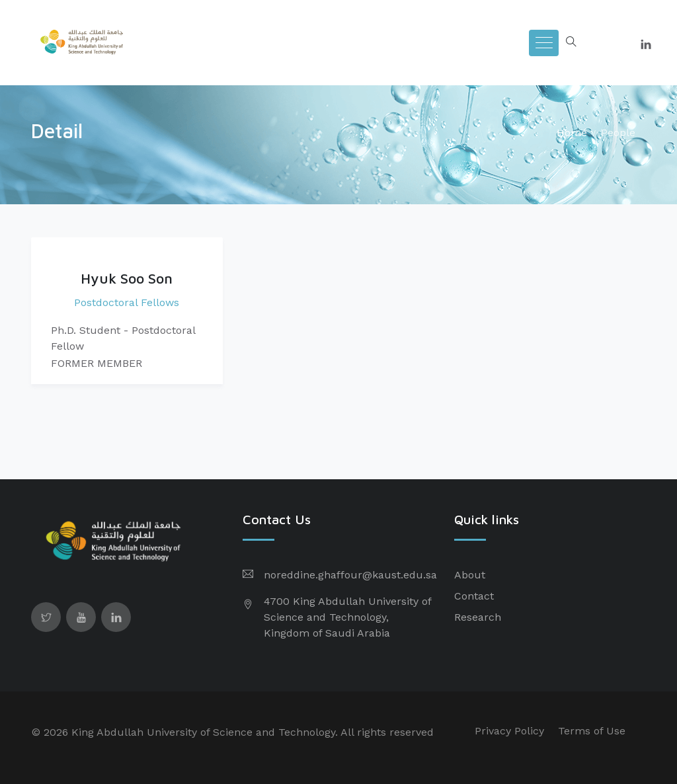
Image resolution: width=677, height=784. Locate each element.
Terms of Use (592, 731)
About (470, 575)
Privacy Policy (509, 731)
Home (572, 133)
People (618, 133)
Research (478, 617)
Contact (474, 596)
